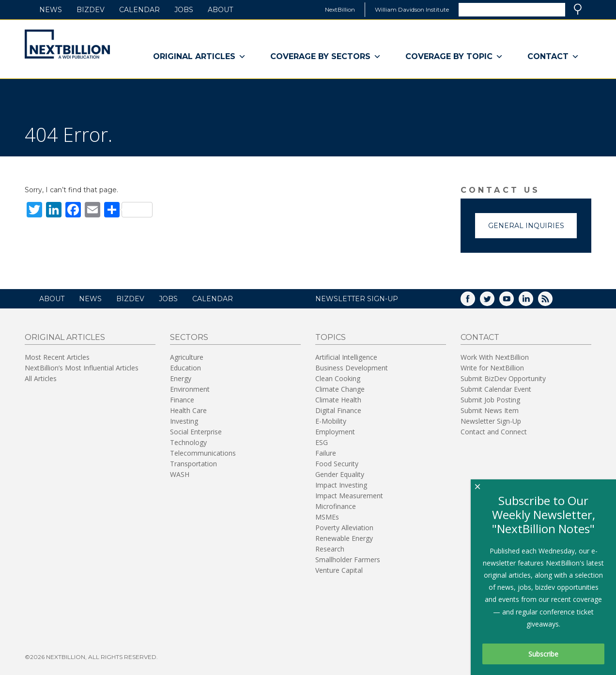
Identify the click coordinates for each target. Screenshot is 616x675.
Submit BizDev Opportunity (503, 378)
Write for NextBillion (492, 368)
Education (185, 368)
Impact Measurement (349, 496)
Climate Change (340, 389)
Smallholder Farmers (348, 560)
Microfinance (336, 506)
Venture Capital (339, 570)
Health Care (188, 410)
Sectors (189, 337)
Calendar (139, 10)
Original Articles (200, 57)
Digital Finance (338, 410)
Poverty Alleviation (344, 528)
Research (330, 549)
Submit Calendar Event (496, 389)
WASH (180, 474)
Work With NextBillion (495, 357)
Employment (335, 432)
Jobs (184, 10)
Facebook (475, 302)
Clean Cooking (338, 378)
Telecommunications (203, 453)
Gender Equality (340, 474)
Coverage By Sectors (326, 57)
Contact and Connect (494, 432)
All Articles (41, 378)
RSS (552, 302)
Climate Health (338, 400)
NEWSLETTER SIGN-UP (357, 299)
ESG (322, 442)
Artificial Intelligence (346, 357)
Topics (331, 337)
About (220, 10)
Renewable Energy (344, 538)
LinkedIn (533, 302)
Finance (182, 400)
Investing (184, 421)
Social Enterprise (196, 432)
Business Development (352, 368)
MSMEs (327, 517)
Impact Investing (341, 485)
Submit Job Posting (490, 400)
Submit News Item (490, 410)
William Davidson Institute (412, 9)
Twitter (494, 302)
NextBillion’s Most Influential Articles (82, 368)
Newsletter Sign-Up (491, 421)
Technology (188, 442)
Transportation (193, 464)
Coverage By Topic (454, 57)
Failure (326, 453)
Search (578, 9)
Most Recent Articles (57, 357)
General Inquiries (526, 226)
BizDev (91, 10)
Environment (190, 389)
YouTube (513, 302)
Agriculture (187, 357)
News (51, 10)
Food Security (337, 464)
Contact (553, 57)
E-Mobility (331, 421)
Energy (181, 378)
